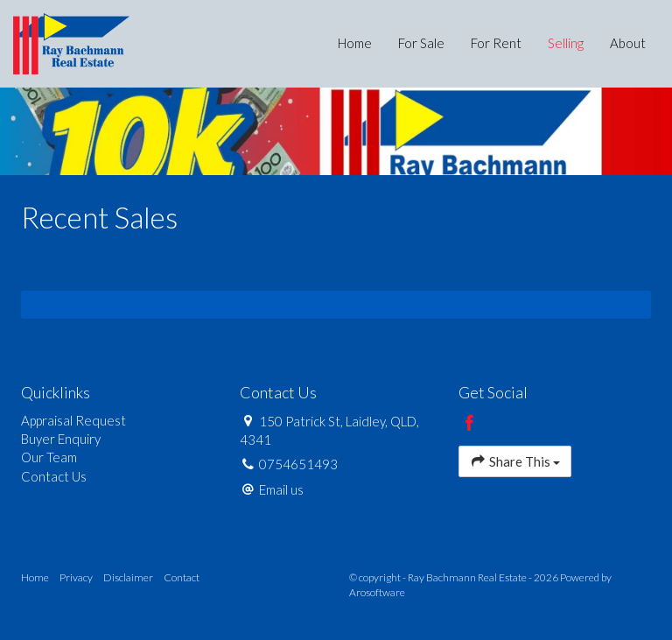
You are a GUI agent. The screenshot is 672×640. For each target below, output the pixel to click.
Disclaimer (128, 577)
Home (355, 43)
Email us (281, 489)
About (628, 43)
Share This (515, 461)
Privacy (76, 577)
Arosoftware (377, 592)
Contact (182, 577)
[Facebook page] (470, 424)
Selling (566, 43)
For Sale (421, 43)
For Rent (496, 43)
